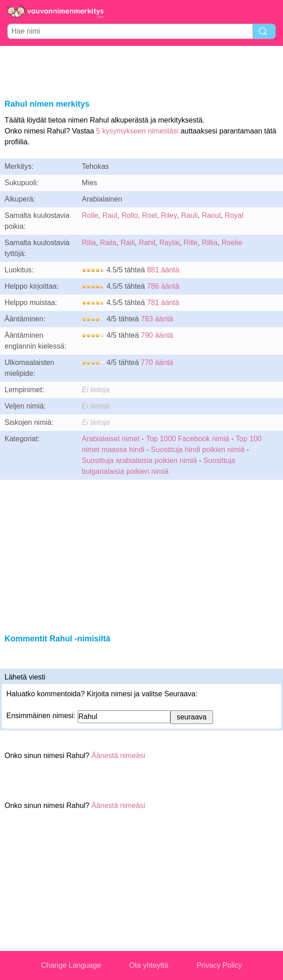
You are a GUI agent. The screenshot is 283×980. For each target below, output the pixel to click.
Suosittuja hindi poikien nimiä (198, 450)
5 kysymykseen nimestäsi (137, 131)
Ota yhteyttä (149, 965)
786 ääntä (163, 286)
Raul (110, 215)
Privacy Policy (219, 965)
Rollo (129, 215)
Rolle (90, 215)
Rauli (189, 215)
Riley (169, 215)
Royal (234, 215)
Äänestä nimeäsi (118, 756)
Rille (191, 243)
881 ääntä (163, 270)
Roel (150, 215)
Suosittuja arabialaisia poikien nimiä (139, 460)
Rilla (89, 243)
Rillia (210, 243)
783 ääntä (157, 319)
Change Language (71, 965)
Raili (127, 243)
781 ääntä (163, 303)
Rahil (147, 243)
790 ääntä (157, 335)
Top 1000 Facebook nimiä (187, 439)
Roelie (232, 243)
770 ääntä (157, 362)
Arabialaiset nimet (111, 439)
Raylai (169, 243)
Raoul (211, 215)
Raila (108, 243)
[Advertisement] (142, 71)
